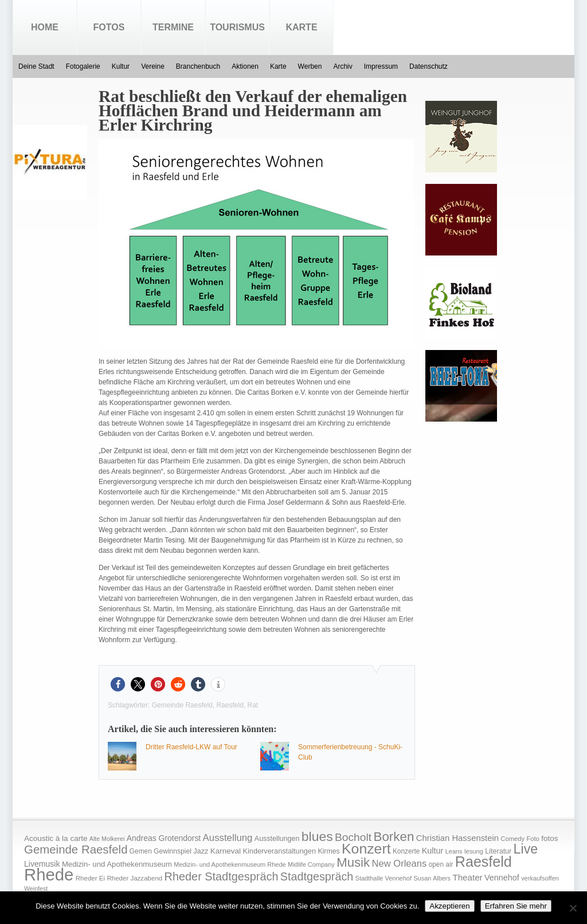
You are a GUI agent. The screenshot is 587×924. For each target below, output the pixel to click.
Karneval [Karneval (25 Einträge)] (226, 851)
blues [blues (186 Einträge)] (317, 836)
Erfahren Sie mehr (516, 906)
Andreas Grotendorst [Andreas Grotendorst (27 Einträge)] (164, 838)
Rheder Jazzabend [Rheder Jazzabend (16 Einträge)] (134, 878)
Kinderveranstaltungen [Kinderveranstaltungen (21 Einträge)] (279, 851)
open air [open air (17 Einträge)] (441, 864)
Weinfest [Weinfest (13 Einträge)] (36, 888)
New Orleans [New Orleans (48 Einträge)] (399, 864)
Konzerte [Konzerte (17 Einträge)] (406, 851)
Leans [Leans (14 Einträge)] (454, 851)
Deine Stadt (36, 66)
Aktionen (245, 66)
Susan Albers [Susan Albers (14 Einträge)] (432, 878)
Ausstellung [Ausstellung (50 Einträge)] (228, 838)
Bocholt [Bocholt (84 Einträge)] (353, 837)
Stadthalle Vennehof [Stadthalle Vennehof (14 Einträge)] (383, 878)
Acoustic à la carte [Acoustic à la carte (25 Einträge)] (56, 838)
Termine (173, 27)
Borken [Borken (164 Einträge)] (394, 837)
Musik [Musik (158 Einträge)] (353, 862)
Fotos (109, 27)
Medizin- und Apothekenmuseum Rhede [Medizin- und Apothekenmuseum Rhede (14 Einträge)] (230, 864)
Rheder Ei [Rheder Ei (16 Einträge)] (90, 878)
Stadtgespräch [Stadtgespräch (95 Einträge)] (317, 876)
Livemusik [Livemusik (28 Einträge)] (42, 864)
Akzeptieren (449, 906)
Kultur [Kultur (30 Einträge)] (433, 851)
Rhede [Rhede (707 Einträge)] (49, 874)
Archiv (343, 66)
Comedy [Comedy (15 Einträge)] (512, 839)
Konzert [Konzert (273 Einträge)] (366, 849)
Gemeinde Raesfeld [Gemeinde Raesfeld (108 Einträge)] (76, 850)
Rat (253, 705)
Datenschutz (428, 66)
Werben (310, 66)
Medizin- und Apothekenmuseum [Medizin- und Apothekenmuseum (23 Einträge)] (117, 864)
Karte (301, 27)
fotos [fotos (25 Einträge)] (549, 838)
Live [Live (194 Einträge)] (526, 849)
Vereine (153, 66)
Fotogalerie (83, 66)
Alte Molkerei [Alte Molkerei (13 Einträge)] (107, 839)
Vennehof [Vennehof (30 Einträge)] (502, 878)
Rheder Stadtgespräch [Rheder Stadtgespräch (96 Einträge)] (222, 876)
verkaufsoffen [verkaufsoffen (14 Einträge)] (540, 878)
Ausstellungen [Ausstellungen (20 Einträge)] (277, 839)
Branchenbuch (198, 66)
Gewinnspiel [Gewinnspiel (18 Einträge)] (173, 851)
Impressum (381, 66)
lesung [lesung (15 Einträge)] (474, 851)
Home (45, 27)
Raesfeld (230, 705)
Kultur (121, 66)
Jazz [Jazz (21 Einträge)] (201, 851)
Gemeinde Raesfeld (182, 705)
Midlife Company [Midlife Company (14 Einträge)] (311, 864)
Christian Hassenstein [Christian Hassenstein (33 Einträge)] (457, 838)
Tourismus (237, 27)
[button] (118, 684)
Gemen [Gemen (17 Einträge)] (141, 851)
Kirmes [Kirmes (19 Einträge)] (328, 851)
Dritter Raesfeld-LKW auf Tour (191, 747)
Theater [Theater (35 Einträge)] (467, 877)
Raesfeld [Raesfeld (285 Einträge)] (484, 862)
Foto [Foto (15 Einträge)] (533, 839)
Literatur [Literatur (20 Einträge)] (498, 851)
